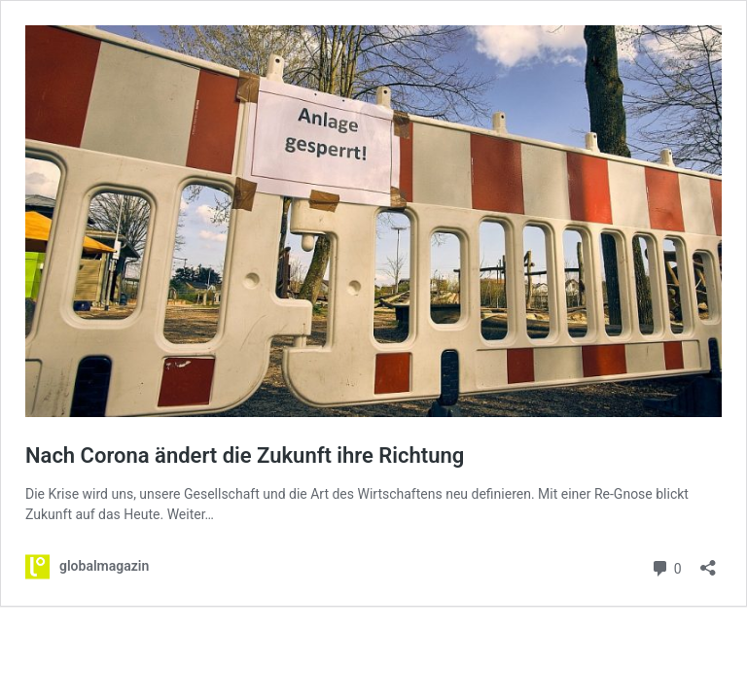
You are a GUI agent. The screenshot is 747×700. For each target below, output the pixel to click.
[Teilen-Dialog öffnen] (708, 561)
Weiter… (191, 514)
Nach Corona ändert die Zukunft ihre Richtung (245, 455)
